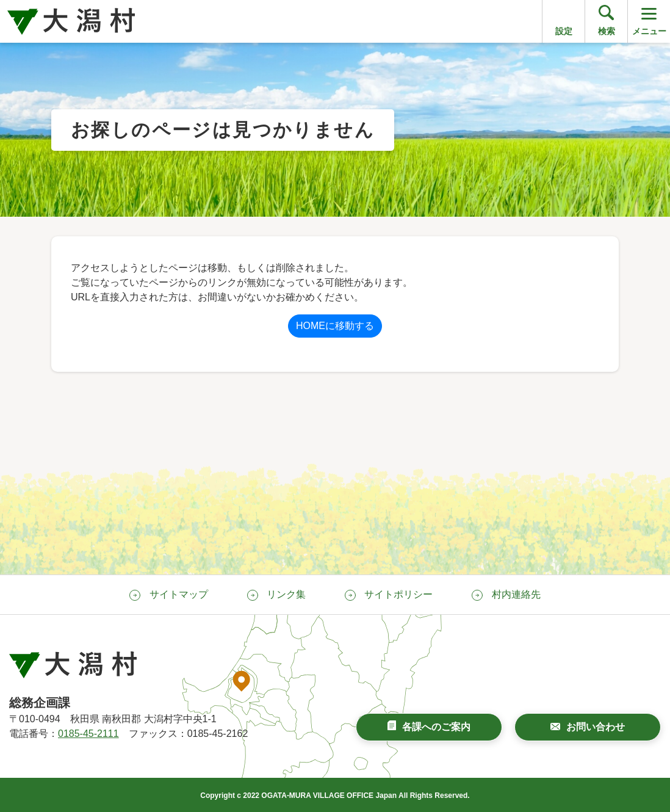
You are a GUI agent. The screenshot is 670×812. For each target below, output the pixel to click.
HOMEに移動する (335, 326)
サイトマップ (179, 594)
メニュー (649, 20)
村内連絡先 (516, 594)
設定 (564, 31)
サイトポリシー (398, 594)
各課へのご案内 (436, 727)
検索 (607, 31)
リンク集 (286, 594)
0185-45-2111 (88, 734)
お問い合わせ (596, 727)
